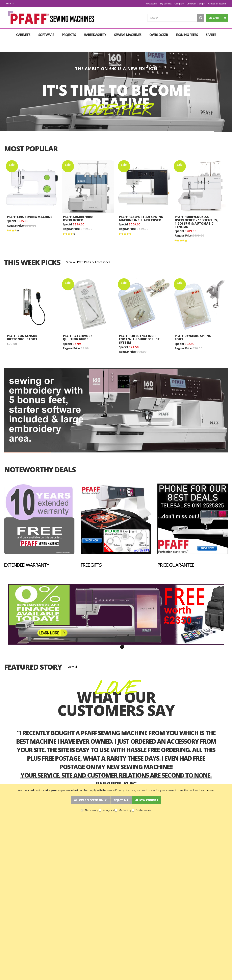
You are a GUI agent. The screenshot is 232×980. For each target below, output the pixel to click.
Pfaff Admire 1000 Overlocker (78, 206)
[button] (10, 4)
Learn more (207, 790)
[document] (116, 800)
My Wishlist (166, 4)
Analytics (108, 810)
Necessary (92, 810)
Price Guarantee (176, 552)
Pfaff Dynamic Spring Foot (193, 325)
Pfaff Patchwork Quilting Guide (78, 325)
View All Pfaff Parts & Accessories (88, 250)
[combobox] (176, 17)
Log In (202, 4)
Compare (179, 4)
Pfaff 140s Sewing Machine (29, 204)
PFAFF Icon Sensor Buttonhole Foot (22, 325)
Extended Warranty (27, 552)
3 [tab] (122, 634)
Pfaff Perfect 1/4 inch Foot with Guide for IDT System (139, 327)
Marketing (125, 810)
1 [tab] (110, 634)
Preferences (144, 810)
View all (73, 654)
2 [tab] (116, 634)
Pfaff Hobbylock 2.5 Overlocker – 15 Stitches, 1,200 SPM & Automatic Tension (196, 209)
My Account (151, 4)
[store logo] (49, 17)
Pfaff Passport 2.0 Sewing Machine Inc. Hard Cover (141, 206)
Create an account (217, 4)
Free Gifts (91, 552)
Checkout (191, 4)
